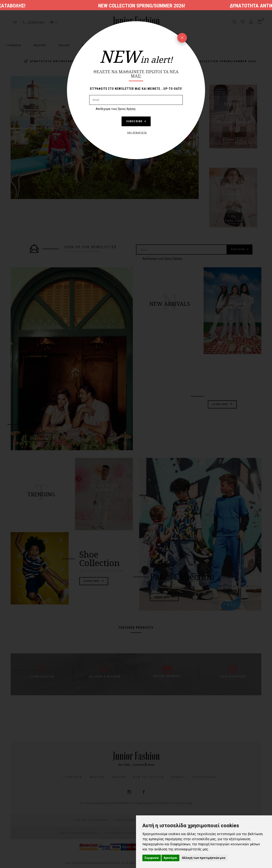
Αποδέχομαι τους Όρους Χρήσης (116, 109)
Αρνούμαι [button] (170, 858)
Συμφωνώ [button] (152, 858)
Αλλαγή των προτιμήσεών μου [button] (204, 858)
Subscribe (136, 121)
